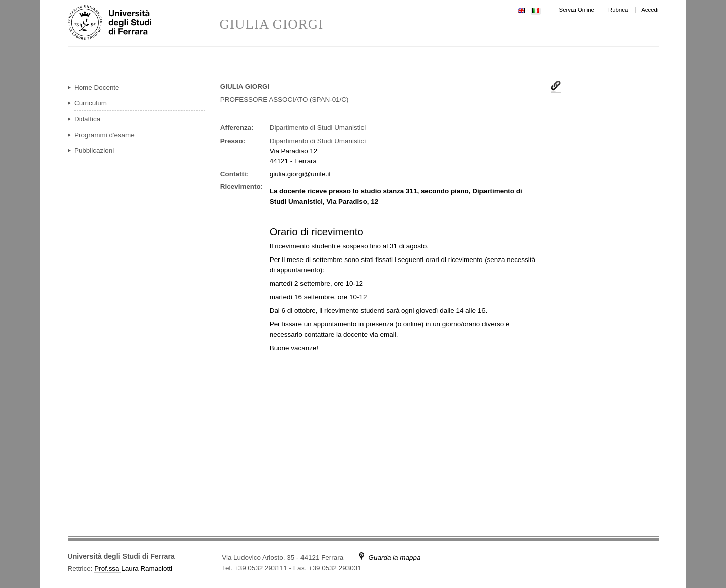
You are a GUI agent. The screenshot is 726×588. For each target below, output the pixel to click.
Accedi (650, 10)
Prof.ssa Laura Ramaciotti (133, 569)
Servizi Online (577, 10)
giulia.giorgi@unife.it (300, 174)
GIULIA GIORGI (272, 24)
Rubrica (618, 10)
